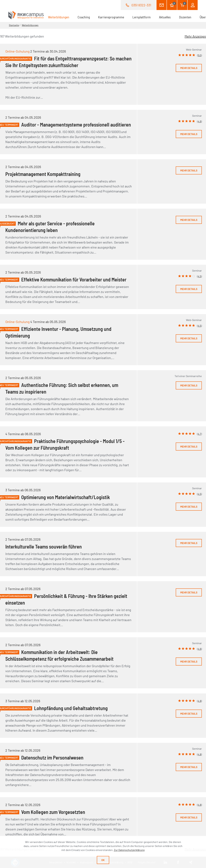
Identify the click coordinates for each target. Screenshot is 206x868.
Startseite (14, 25)
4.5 (199, 276)
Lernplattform (142, 17)
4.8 (199, 701)
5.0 (199, 55)
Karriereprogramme (111, 17)
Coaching (84, 17)
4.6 (199, 121)
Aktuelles (165, 17)
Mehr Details (189, 68)
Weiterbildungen (61, 17)
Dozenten (185, 17)
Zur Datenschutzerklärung (129, 850)
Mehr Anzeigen (195, 36)
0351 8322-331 (141, 5)
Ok (103, 860)
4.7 (199, 434)
